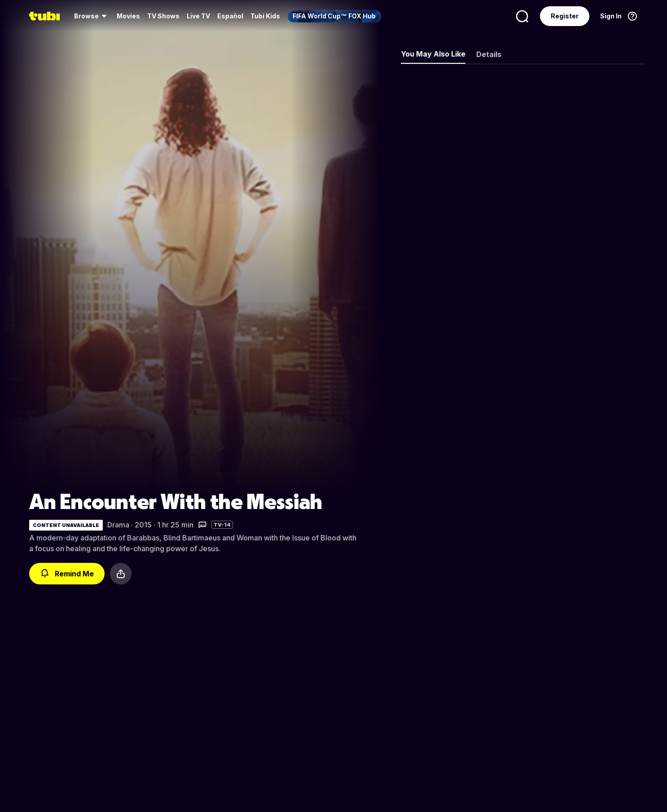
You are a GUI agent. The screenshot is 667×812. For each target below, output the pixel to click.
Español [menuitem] (230, 16)
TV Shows (163, 16)
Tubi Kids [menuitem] (265, 16)
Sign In (611, 16)
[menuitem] (92, 16)
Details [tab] (489, 54)
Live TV (198, 16)
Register (565, 16)
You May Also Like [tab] (433, 54)
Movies (128, 16)
